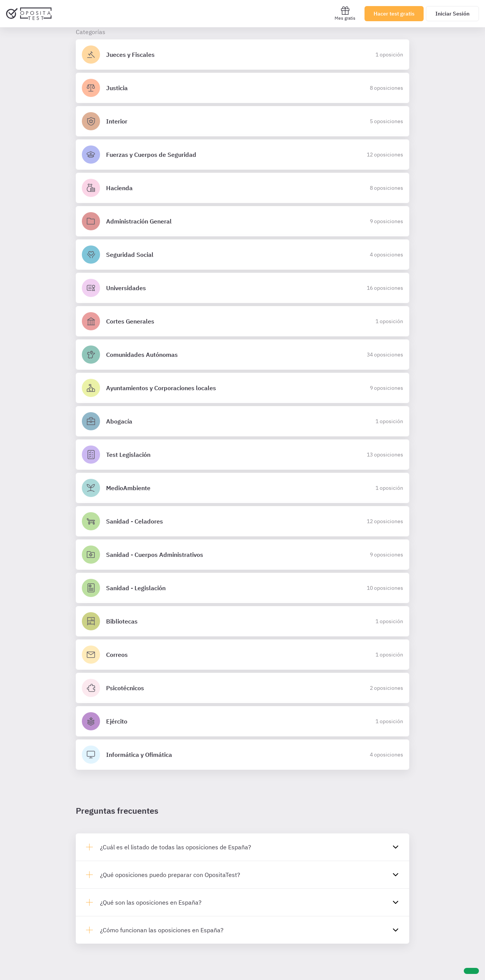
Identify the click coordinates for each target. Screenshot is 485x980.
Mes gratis (345, 13)
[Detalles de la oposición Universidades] (242, 288)
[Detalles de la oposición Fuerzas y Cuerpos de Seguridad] (242, 155)
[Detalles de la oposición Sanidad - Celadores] (242, 521)
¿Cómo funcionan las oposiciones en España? (162, 930)
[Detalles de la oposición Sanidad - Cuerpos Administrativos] (242, 555)
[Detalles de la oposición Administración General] (242, 221)
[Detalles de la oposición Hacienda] (242, 188)
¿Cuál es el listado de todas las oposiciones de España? (176, 847)
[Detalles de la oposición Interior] (242, 121)
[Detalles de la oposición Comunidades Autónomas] (242, 355)
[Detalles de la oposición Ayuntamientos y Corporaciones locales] (242, 388)
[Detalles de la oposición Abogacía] (242, 421)
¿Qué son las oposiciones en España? (151, 902)
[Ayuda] (471, 971)
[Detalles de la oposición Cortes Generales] (242, 321)
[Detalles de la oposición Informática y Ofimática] (242, 755)
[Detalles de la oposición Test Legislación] (242, 455)
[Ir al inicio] (29, 14)
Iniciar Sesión (452, 14)
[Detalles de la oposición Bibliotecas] (242, 621)
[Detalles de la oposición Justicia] (242, 88)
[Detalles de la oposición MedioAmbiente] (242, 488)
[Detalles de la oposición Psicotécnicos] (242, 688)
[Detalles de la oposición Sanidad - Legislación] (242, 588)
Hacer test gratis (394, 14)
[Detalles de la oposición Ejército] (242, 721)
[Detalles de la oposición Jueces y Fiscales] (242, 55)
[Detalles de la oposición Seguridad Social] (242, 255)
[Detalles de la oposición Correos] (242, 655)
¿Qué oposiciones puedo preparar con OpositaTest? (170, 875)
